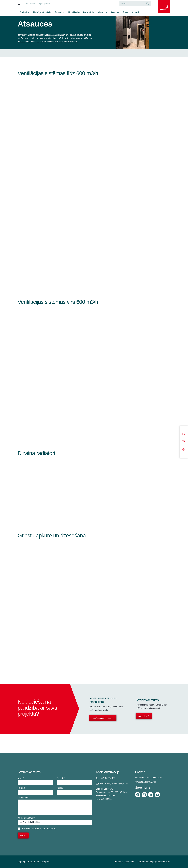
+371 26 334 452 (108, 778)
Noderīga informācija (42, 13)
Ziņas (125, 13)
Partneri (58, 13)
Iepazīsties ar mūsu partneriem (149, 778)
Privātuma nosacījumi (124, 862)
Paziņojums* (55, 806)
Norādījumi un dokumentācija (81, 13)
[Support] (184, 449)
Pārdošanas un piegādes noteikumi (154, 862)
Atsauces (115, 13)
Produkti (23, 13)
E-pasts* (74, 781)
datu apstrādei (49, 829)
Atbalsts (101, 13)
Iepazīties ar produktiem (102, 718)
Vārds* (35, 781)
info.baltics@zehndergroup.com (114, 783)
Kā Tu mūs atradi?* (55, 821)
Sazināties (143, 716)
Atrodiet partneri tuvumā (146, 782)
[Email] (184, 434)
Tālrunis (35, 791)
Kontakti (135, 13)
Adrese (74, 791)
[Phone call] (184, 441)
